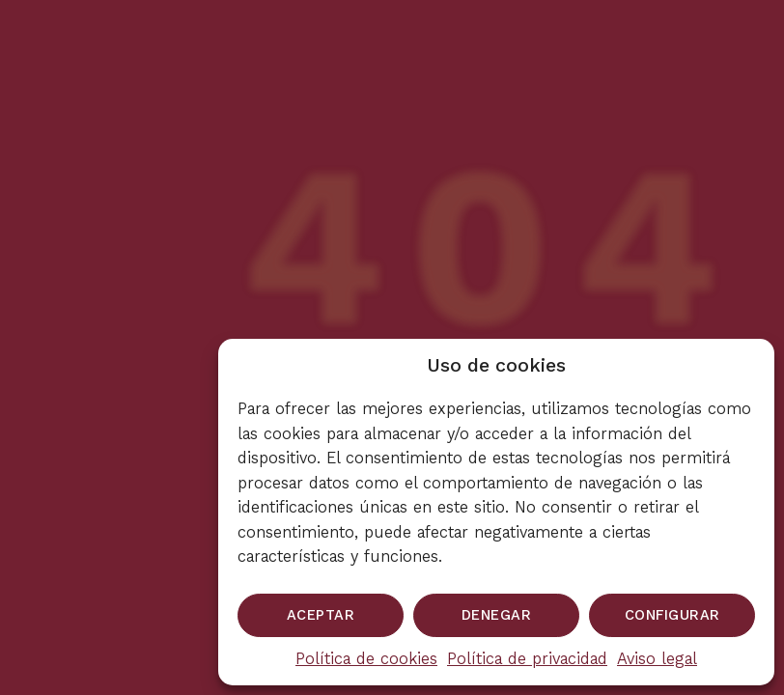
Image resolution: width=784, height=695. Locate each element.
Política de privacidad (527, 658)
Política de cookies (366, 658)
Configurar (672, 615)
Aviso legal (657, 658)
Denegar (497, 615)
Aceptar (321, 615)
